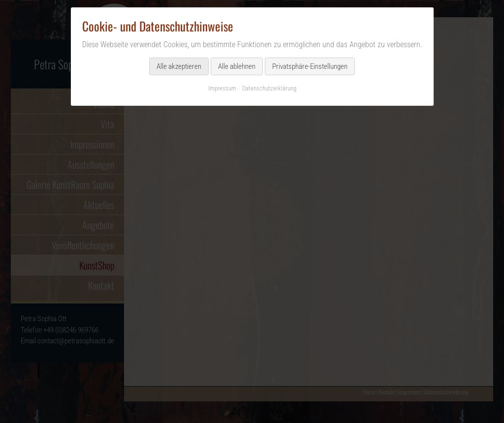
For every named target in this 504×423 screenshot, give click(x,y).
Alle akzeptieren (179, 66)
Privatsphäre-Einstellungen (310, 66)
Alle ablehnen (237, 66)
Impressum (222, 88)
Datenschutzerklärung (269, 88)
